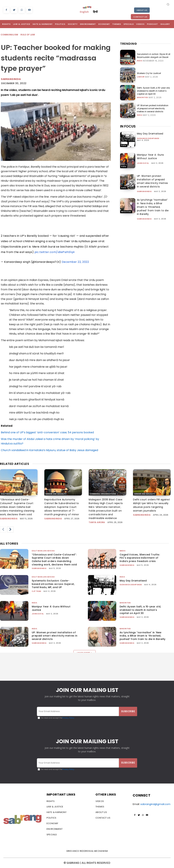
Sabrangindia (11, 79)
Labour (141, 77)
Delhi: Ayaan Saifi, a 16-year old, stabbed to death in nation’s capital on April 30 (153, 91)
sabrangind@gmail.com (155, 804)
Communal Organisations (103, 494)
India (140, 61)
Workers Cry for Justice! (149, 73)
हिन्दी (95, 12)
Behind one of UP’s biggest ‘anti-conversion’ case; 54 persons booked (47, 432)
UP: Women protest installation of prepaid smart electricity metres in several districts (153, 108)
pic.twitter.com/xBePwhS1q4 (55, 252)
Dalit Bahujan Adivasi (12, 494)
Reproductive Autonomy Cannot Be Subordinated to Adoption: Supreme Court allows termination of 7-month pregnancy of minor (62, 507)
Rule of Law (28, 35)
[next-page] (10, 530)
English (84, 12)
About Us (142, 10)
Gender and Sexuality (56, 494)
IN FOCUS (128, 126)
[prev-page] (3, 530)
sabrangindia (144, 191)
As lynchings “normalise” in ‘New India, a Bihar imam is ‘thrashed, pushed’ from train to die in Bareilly (153, 207)
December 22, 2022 (75, 262)
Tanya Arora (97, 522)
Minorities (143, 98)
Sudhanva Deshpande (148, 138)
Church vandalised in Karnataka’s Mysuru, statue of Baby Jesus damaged (49, 450)
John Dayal (143, 163)
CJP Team (36, 591)
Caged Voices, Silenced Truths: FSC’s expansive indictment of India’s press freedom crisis (140, 558)
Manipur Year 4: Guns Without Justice (150, 157)
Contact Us (140, 17)
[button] (168, 4)
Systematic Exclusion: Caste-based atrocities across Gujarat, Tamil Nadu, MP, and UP (53, 584)
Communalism (10, 35)
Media (123, 551)
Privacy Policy (68, 718)
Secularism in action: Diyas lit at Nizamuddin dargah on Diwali (154, 56)
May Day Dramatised (150, 134)
